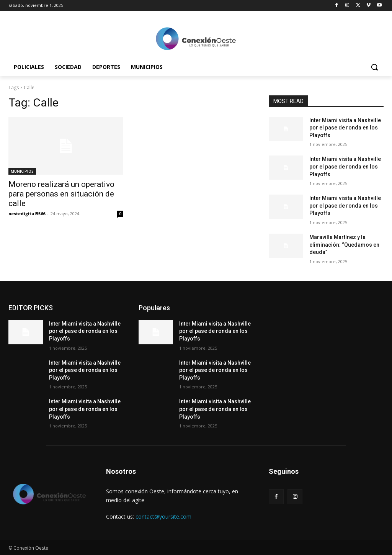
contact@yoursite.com (163, 517)
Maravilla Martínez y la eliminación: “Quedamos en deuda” (344, 245)
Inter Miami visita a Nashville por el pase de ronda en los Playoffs (345, 128)
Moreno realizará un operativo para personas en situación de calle (61, 194)
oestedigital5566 (27, 214)
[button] (374, 67)
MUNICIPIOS (22, 171)
